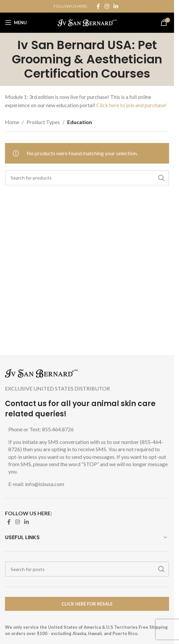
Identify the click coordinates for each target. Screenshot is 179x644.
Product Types (43, 122)
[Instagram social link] (107, 6)
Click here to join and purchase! (132, 105)
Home (12, 122)
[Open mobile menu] (16, 23)
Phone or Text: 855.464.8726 (41, 429)
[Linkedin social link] (116, 6)
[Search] (87, 178)
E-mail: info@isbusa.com (36, 484)
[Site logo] (87, 22)
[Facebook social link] (98, 6)
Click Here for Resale (87, 604)
